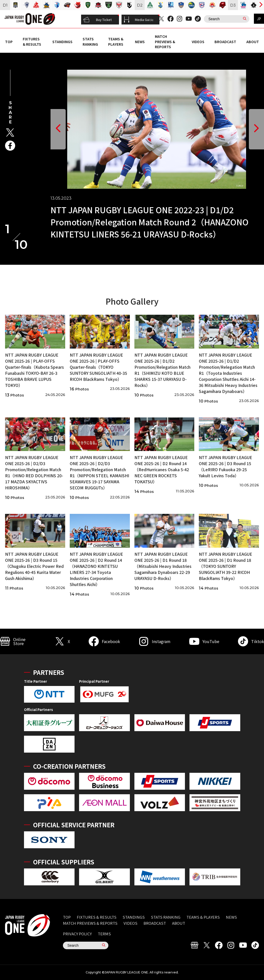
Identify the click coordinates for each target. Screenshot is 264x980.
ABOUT (253, 42)
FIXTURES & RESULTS (32, 41)
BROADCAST (225, 42)
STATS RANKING (90, 41)
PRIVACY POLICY (77, 934)
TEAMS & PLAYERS (116, 41)
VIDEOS (198, 42)
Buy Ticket (97, 20)
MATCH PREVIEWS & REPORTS (165, 42)
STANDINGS (62, 42)
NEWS (140, 42)
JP (259, 19)
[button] (58, 129)
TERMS (104, 934)
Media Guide (139, 20)
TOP (9, 42)
